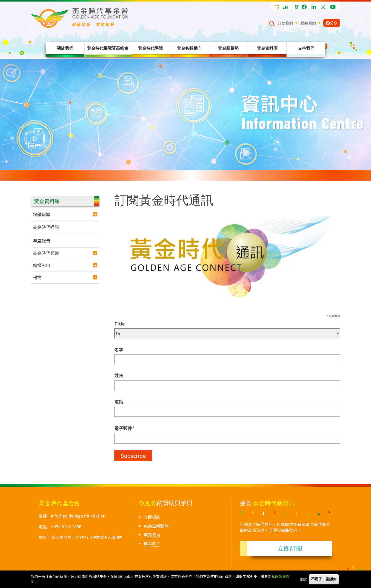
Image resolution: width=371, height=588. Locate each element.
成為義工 (152, 543)
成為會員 (152, 534)
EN (285, 7)
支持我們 (306, 48)
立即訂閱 (290, 548)
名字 (119, 350)
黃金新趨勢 (228, 48)
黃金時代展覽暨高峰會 (108, 48)
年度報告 (41, 240)
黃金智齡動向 (189, 48)
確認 (303, 579)
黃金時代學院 (150, 48)
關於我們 (65, 48)
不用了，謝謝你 (324, 579)
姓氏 (119, 375)
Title (120, 324)
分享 (332, 23)
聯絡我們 (308, 23)
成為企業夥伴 (156, 526)
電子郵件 (125, 428)
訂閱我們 (285, 23)
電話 (119, 401)
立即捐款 (152, 517)
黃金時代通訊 (46, 227)
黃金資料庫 (267, 48)
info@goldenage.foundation (78, 516)
